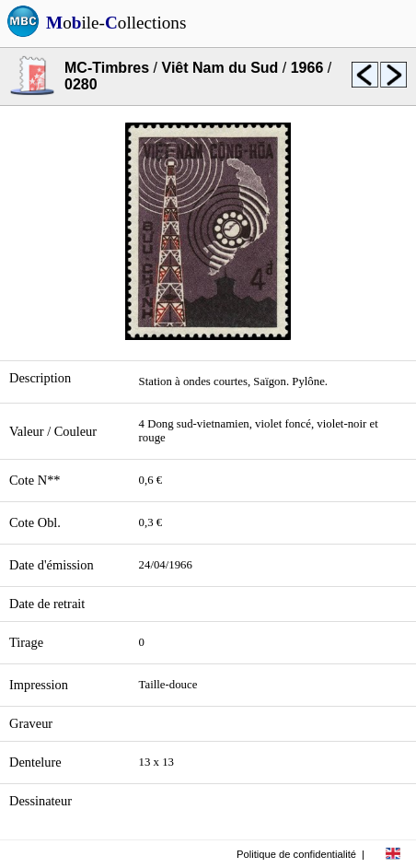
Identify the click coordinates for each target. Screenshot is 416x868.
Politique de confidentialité (296, 854)
